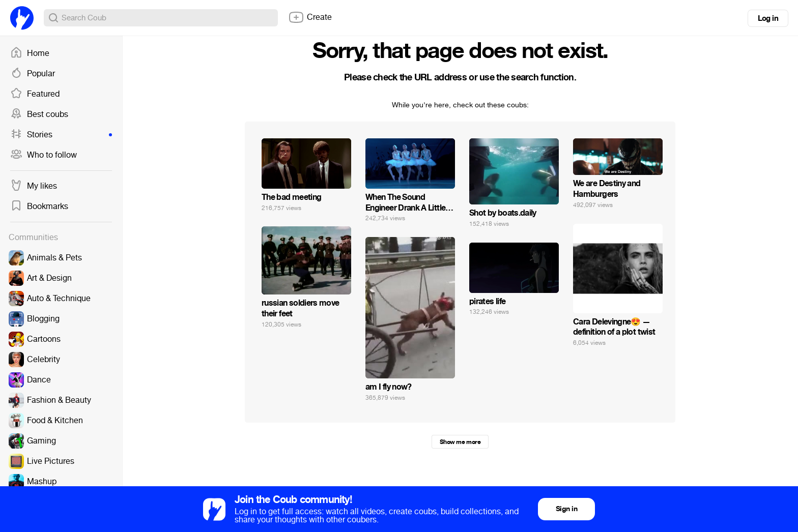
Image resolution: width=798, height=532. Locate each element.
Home (30, 53)
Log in (768, 18)
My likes (34, 186)
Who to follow (44, 155)
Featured (35, 94)
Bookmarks (39, 206)
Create (310, 17)
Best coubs (39, 114)
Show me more (460, 442)
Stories (61, 135)
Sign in (566, 509)
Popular (33, 74)
